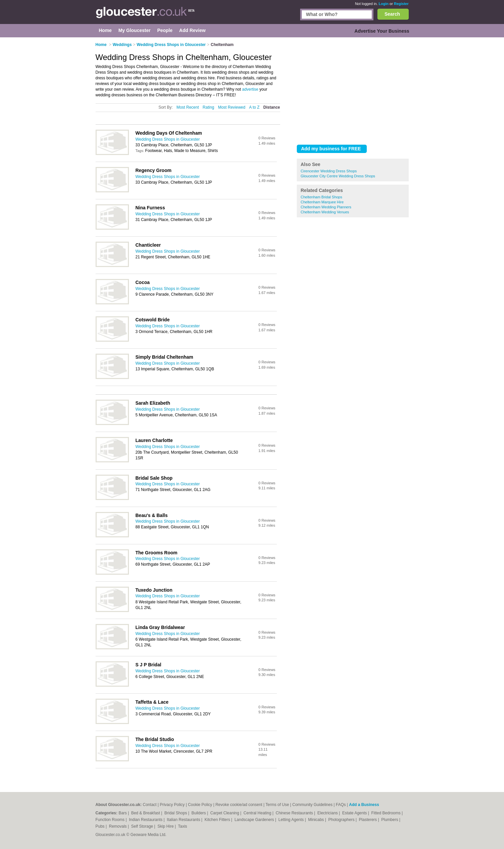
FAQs (341, 805)
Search (392, 14)
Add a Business (364, 805)
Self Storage (142, 826)
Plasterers (368, 820)
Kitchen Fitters (218, 820)
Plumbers (390, 820)
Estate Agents (355, 813)
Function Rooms (111, 820)
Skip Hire (166, 826)
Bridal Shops (176, 813)
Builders (199, 813)
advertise (250, 89)
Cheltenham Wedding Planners (326, 207)
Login (384, 4)
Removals (118, 826)
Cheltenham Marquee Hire (322, 202)
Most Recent (188, 107)
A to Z (254, 107)
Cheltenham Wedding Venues (325, 212)
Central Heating (258, 813)
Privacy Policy (172, 805)
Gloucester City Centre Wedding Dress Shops (338, 176)
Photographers (342, 820)
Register (401, 4)
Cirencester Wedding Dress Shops (329, 171)
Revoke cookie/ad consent (239, 805)
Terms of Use (277, 805)
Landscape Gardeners (255, 820)
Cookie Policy (200, 805)
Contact (150, 805)
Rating (208, 107)
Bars (123, 813)
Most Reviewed (232, 107)
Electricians (328, 813)
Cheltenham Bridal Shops (322, 197)
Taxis (182, 826)
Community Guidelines (313, 805)
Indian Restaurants (146, 820)
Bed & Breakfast (146, 813)
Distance (271, 107)
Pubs (101, 826)
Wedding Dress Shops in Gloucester (168, 139)
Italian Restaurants (184, 820)
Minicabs (317, 820)
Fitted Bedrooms (386, 813)
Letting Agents (292, 820)
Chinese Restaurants (295, 813)
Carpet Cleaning (225, 813)
